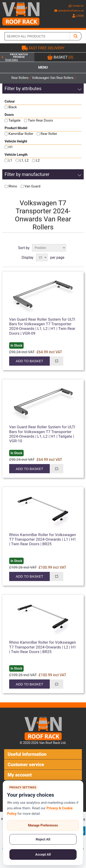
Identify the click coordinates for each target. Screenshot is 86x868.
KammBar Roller (21, 134)
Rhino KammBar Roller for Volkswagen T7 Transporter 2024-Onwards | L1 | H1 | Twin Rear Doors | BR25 (43, 539)
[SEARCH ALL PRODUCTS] (37, 36)
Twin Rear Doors (40, 120)
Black (13, 107)
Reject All (43, 839)
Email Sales (12, 60)
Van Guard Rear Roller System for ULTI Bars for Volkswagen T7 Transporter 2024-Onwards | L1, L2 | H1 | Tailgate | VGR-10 (42, 434)
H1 (11, 147)
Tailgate (15, 120)
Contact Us (78, 6)
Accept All (43, 854)
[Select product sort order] (49, 248)
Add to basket (29, 361)
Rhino (13, 186)
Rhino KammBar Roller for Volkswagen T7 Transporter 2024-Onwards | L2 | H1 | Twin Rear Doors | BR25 (43, 647)
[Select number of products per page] (42, 257)
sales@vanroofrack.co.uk (69, 11)
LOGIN (78, 16)
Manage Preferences (43, 825)
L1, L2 (24, 160)
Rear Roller (49, 134)
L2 (38, 160)
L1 (10, 160)
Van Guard (32, 186)
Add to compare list (57, 361)
